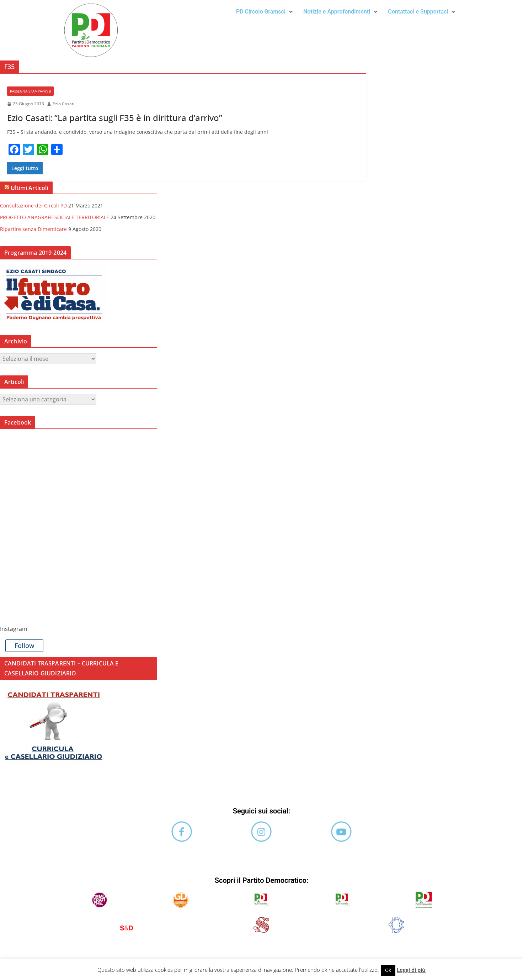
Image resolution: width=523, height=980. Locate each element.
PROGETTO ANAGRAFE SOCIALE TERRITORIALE (55, 217)
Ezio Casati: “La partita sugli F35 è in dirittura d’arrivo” (115, 118)
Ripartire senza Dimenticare (33, 229)
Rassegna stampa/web (30, 91)
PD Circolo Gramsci (264, 12)
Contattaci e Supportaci (421, 12)
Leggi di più (411, 970)
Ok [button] (388, 970)
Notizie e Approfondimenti (340, 12)
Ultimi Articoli (29, 188)
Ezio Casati (63, 104)
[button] (264, 12)
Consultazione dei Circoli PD (33, 206)
